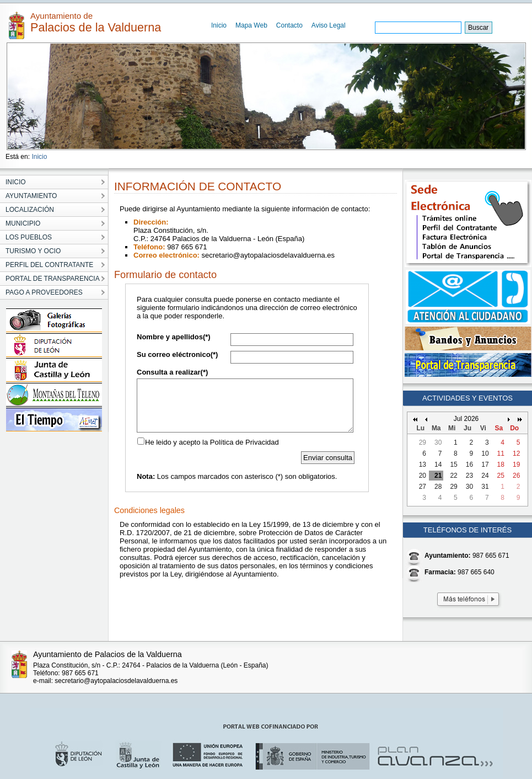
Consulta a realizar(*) (172, 372)
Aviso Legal (329, 25)
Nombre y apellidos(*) (174, 337)
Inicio (219, 25)
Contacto (289, 25)
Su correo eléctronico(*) (177, 354)
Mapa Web (251, 25)
